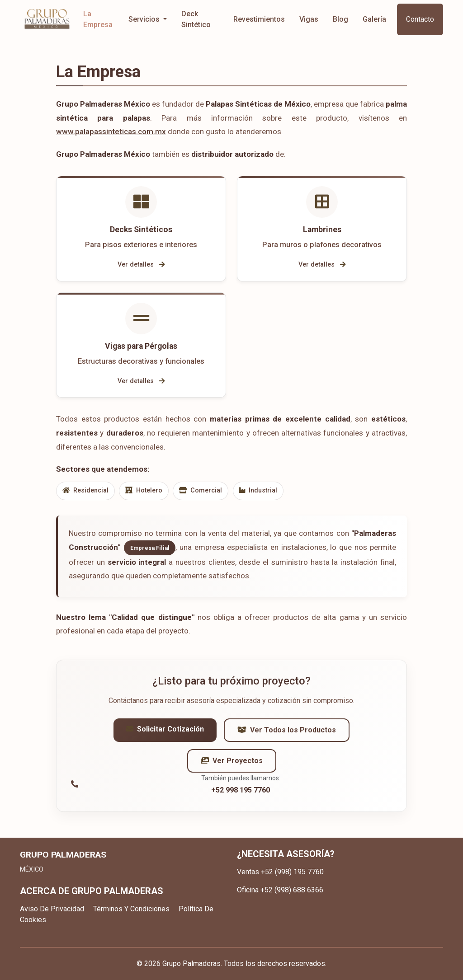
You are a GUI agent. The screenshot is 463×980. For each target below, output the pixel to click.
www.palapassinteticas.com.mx (111, 131)
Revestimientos (259, 19)
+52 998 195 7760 (241, 794)
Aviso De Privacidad (52, 909)
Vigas (309, 19)
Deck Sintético (196, 19)
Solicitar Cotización (165, 733)
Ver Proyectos (232, 765)
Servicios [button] (145, 19)
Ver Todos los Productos (287, 734)
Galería (374, 19)
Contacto (420, 19)
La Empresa (98, 19)
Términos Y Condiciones (131, 909)
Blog (340, 19)
